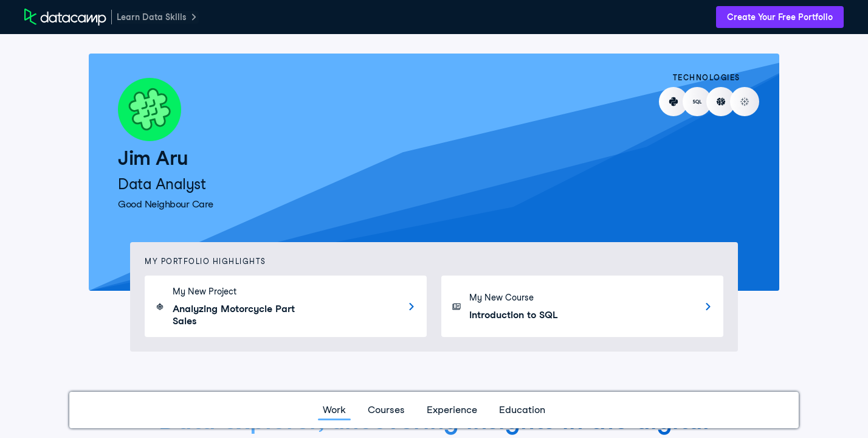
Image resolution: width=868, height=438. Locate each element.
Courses (386, 410)
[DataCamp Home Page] (65, 17)
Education (522, 410)
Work (334, 410)
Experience (452, 410)
